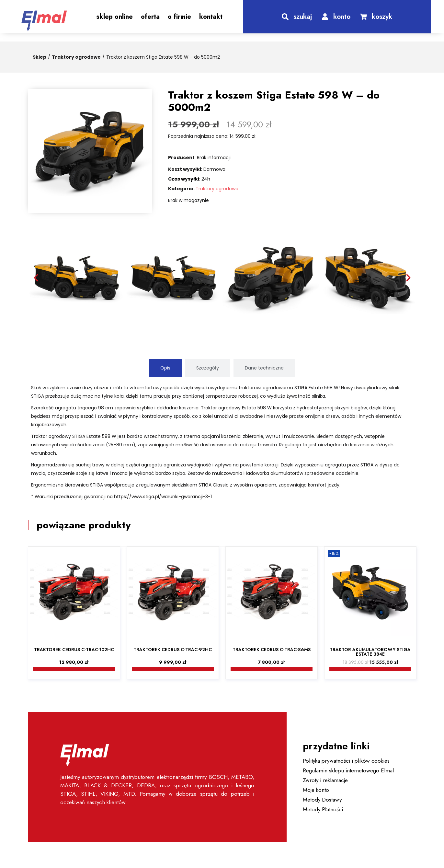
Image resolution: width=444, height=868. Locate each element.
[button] (36, 278)
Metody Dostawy (322, 800)
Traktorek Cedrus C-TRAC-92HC (173, 650)
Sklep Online (114, 17)
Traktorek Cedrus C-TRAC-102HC (74, 650)
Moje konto (316, 790)
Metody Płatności (323, 809)
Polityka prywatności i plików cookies (346, 761)
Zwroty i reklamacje (325, 780)
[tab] (165, 368)
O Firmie (179, 17)
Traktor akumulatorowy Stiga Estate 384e (370, 652)
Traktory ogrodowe (76, 57)
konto (342, 17)
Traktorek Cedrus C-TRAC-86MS (272, 650)
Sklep (40, 57)
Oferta (150, 17)
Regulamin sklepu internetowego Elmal (348, 770)
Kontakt (211, 17)
